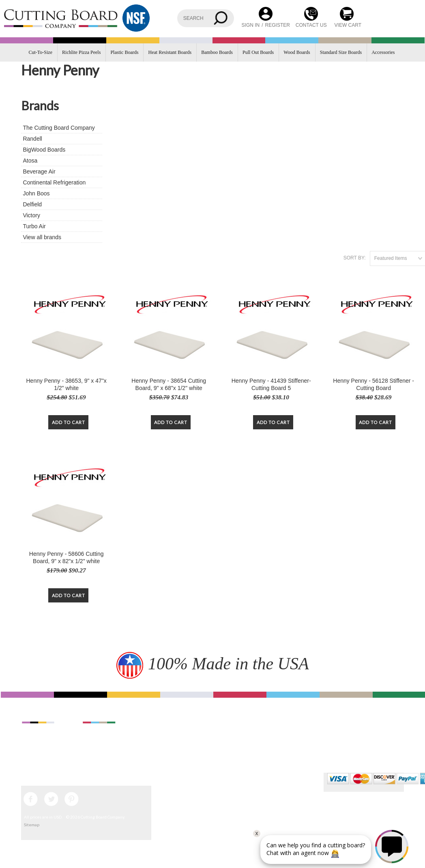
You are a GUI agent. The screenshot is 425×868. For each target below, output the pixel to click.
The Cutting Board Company (59, 128)
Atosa (30, 161)
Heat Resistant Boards (170, 52)
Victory (31, 215)
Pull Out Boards (258, 52)
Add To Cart (69, 422)
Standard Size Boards (341, 52)
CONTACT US (311, 25)
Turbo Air (34, 226)
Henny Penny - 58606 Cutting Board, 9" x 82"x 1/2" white (67, 557)
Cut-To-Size (41, 52)
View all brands (42, 237)
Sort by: (355, 258)
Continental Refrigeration (54, 182)
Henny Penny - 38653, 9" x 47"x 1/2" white (67, 384)
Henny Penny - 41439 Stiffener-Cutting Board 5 (271, 384)
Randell (32, 139)
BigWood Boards (44, 150)
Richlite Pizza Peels (81, 52)
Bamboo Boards (217, 52)
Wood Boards (297, 52)
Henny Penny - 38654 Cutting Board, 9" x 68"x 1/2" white (169, 384)
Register (278, 25)
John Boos (36, 193)
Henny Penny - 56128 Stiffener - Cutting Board (373, 384)
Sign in (251, 25)
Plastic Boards (124, 52)
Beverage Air (39, 171)
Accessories (383, 52)
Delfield (32, 204)
